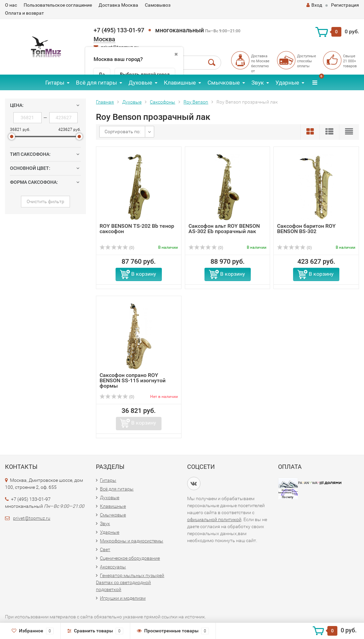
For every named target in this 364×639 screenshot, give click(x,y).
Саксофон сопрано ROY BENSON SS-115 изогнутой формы (133, 380)
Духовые (140, 83)
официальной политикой (214, 519)
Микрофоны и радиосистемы (132, 541)
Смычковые (224, 83)
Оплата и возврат (24, 13)
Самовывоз (158, 5)
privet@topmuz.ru (32, 518)
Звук (258, 83)
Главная (105, 102)
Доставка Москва (118, 5)
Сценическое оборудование (130, 558)
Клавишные (180, 83)
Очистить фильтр (45, 201)
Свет (105, 549)
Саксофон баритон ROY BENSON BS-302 (306, 229)
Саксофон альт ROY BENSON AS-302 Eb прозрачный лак (224, 229)
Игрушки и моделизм (123, 598)
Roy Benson (196, 102)
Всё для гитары (96, 83)
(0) (117, 248)
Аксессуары (113, 567)
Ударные (287, 83)
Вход (314, 5)
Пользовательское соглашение (58, 5)
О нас (11, 5)
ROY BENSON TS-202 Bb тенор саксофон (137, 229)
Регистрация (345, 5)
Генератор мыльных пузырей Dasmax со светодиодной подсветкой (130, 582)
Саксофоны (163, 102)
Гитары (55, 83)
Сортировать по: (123, 132)
